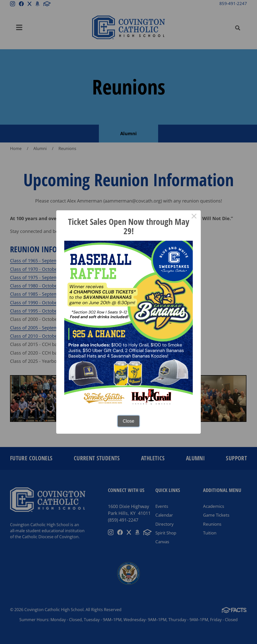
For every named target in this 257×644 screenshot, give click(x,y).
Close (128, 421)
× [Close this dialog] (194, 217)
